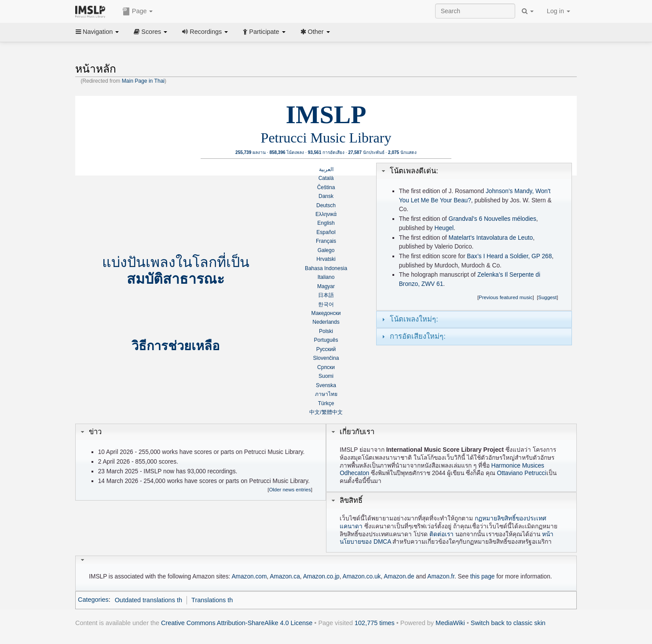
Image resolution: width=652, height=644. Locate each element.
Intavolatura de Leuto (504, 238)
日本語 (326, 295)
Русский (326, 349)
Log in (559, 11)
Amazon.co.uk (362, 576)
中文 (315, 412)
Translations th (212, 600)
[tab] (474, 171)
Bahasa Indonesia (326, 268)
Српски (326, 367)
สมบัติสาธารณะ (176, 279)
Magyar (326, 286)
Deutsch (326, 205)
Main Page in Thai (143, 81)
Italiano (326, 277)
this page (483, 576)
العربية (326, 169)
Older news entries (290, 490)
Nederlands (326, 322)
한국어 (326, 304)
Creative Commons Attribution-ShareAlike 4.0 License (237, 623)
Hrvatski (326, 259)
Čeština (326, 187)
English (326, 223)
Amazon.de (399, 576)
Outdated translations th (148, 600)
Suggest (547, 297)
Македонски (326, 313)
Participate (264, 32)
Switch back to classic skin (508, 623)
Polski (326, 331)
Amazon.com (249, 576)
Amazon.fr (441, 576)
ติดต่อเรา (441, 534)
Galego (326, 250)
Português (326, 340)
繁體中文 (332, 412)
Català (326, 178)
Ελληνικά (326, 214)
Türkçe (326, 403)
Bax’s (474, 256)
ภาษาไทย (326, 394)
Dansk (326, 196)
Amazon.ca (285, 576)
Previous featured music (506, 297)
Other (315, 32)
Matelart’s (461, 238)
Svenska (326, 385)
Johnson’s (499, 191)
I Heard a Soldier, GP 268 (517, 256)
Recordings (205, 32)
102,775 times (375, 623)
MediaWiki (450, 623)
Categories (93, 600)
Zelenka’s (490, 275)
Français (326, 241)
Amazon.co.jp (321, 576)
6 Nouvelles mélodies (508, 219)
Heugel (444, 228)
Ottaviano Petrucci (522, 473)
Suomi (326, 376)
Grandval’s (463, 219)
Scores (150, 32)
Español (326, 232)
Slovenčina (326, 358)
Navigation (97, 32)
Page (138, 11)
